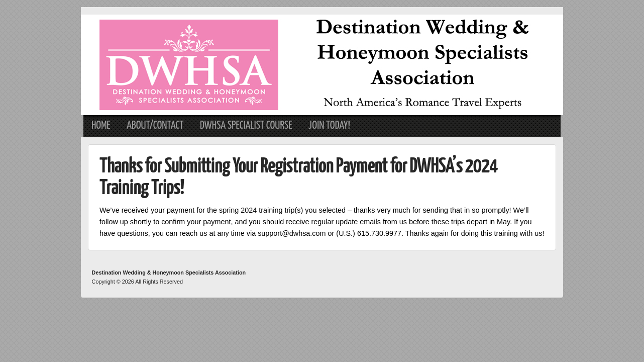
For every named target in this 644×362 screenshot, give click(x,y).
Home (101, 126)
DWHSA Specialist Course (246, 126)
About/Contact (155, 126)
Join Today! (329, 126)
